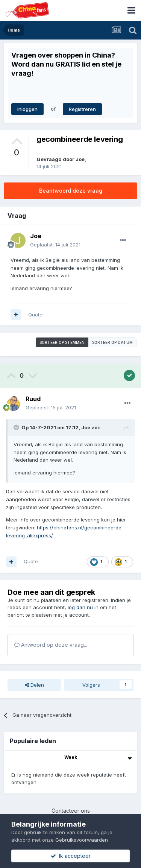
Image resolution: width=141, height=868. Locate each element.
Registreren (82, 109)
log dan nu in (83, 607)
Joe (80, 159)
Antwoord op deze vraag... (51, 645)
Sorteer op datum (112, 342)
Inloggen (27, 109)
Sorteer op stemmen (62, 342)
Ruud (33, 399)
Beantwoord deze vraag (71, 191)
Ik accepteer (71, 856)
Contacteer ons (71, 811)
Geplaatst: (55, 245)
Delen (34, 685)
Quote (35, 315)
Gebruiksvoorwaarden (82, 840)
